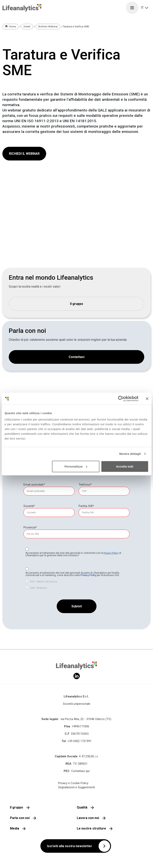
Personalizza (76, 466)
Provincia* (30, 527)
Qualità (82, 807)
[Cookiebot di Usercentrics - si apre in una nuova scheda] (121, 399)
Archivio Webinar (48, 26)
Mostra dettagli (130, 454)
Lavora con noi (88, 818)
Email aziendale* (34, 485)
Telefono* (85, 485)
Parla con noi (20, 818)
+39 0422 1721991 (79, 741)
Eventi (27, 26)
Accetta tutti (125, 466)
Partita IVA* (86, 506)
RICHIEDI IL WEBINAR (24, 154)
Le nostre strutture (91, 828)
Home (12, 26)
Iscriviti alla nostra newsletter (70, 846)
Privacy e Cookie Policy (73, 783)
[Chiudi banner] (147, 399)
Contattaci (76, 357)
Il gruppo (77, 304)
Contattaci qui (80, 771)
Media (15, 828)
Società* (29, 506)
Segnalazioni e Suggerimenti (76, 787)
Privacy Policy (111, 553)
